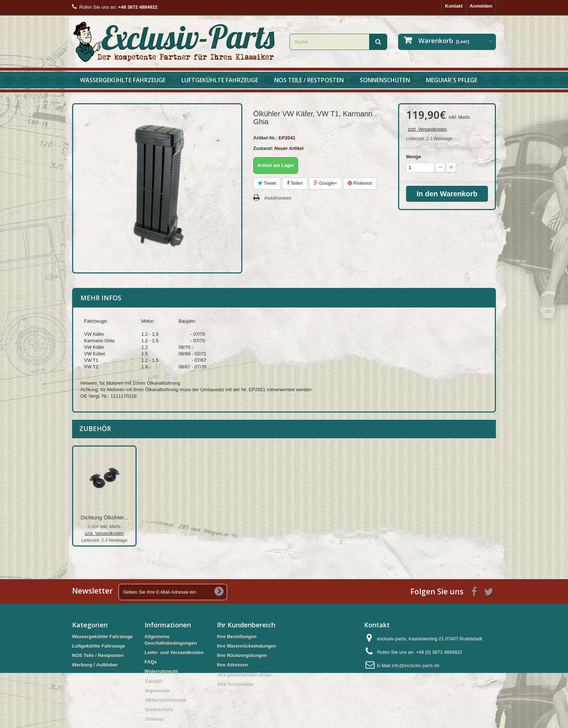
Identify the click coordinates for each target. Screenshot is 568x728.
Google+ (325, 183)
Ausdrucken (278, 198)
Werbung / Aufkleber (95, 665)
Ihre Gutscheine (235, 684)
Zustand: (263, 148)
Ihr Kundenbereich (246, 625)
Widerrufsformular (165, 700)
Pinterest (360, 183)
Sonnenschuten (385, 80)
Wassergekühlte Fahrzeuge (123, 80)
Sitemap (154, 718)
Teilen (295, 183)
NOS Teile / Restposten (309, 80)
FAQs (151, 662)
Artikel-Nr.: (265, 138)
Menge (414, 157)
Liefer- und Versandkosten (174, 652)
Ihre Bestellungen (237, 637)
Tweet (267, 183)
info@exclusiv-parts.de (415, 666)
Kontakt (454, 6)
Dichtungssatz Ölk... (104, 517)
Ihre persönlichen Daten (244, 674)
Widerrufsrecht (161, 671)
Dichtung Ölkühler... (176, 517)
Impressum (157, 690)
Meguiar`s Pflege (452, 80)
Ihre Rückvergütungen (242, 655)
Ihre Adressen (233, 665)
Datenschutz (158, 709)
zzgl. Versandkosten (427, 129)
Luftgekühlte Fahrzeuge (220, 80)
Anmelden (481, 6)
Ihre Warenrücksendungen (247, 646)
